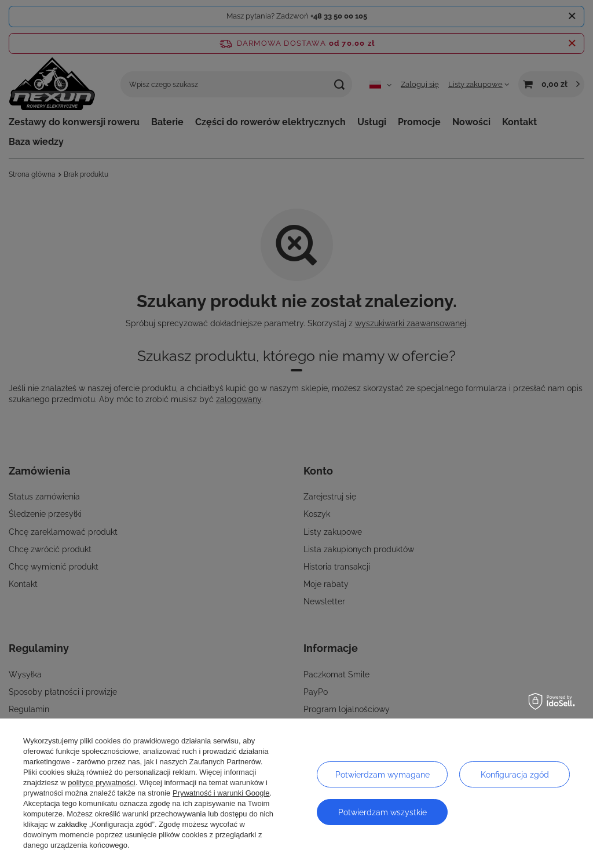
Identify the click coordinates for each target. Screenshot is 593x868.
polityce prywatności (101, 783)
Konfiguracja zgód (515, 775)
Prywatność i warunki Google (221, 793)
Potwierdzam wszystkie (382, 812)
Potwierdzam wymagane (382, 775)
